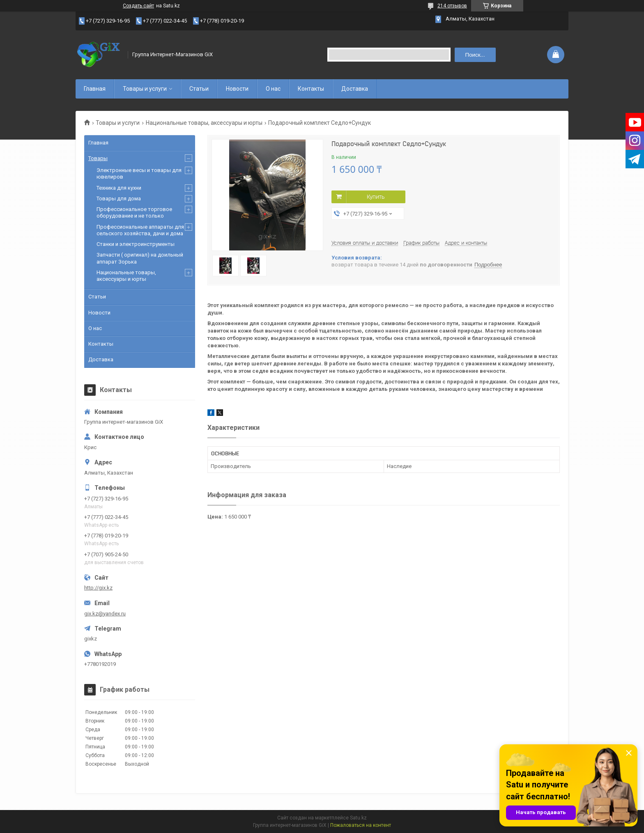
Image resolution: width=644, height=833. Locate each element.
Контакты (311, 89)
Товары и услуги (145, 89)
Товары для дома (119, 198)
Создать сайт (138, 6)
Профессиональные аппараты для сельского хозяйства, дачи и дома (140, 230)
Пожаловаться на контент (361, 825)
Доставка (355, 89)
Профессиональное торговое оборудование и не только (134, 212)
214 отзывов (452, 6)
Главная (95, 89)
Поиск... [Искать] (475, 55)
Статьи (199, 89)
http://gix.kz (98, 588)
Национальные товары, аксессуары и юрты (204, 123)
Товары (98, 158)
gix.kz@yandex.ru (105, 614)
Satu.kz (358, 818)
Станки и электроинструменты (136, 244)
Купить (376, 197)
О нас (273, 89)
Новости (237, 89)
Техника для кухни (119, 188)
